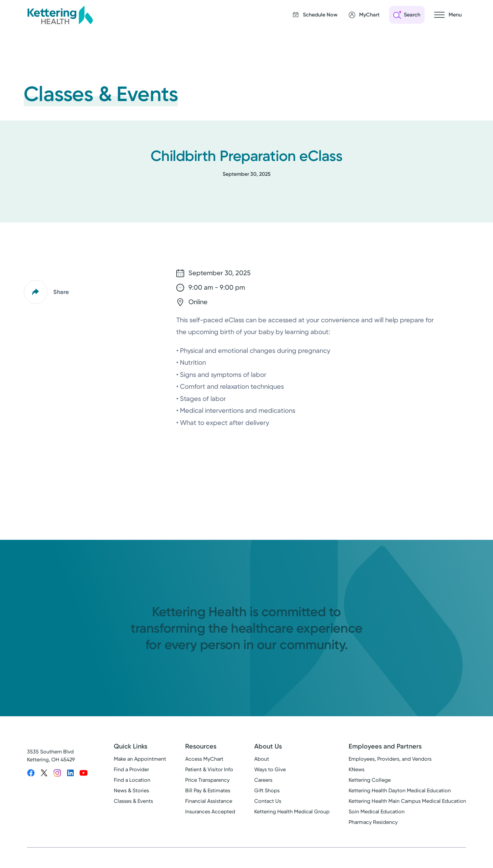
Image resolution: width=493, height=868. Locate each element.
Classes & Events (133, 801)
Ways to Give (270, 769)
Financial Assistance (209, 801)
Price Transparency (207, 780)
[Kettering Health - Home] (60, 15)
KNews (357, 769)
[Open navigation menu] (448, 15)
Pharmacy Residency (373, 822)
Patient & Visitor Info (209, 769)
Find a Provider (131, 769)
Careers (263, 780)
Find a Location (132, 780)
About (262, 759)
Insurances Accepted (210, 812)
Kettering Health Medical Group (292, 812)
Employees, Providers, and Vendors (390, 759)
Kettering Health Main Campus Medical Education (407, 801)
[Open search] (407, 15)
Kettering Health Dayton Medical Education (400, 790)
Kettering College (370, 780)
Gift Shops (267, 790)
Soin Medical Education (377, 812)
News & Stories (131, 790)
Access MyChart (204, 759)
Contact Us (268, 801)
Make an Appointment (140, 759)
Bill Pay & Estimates (208, 790)
